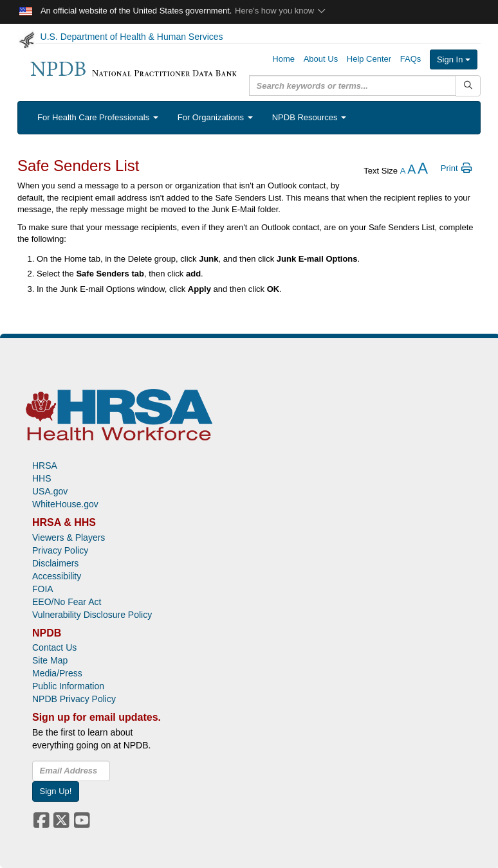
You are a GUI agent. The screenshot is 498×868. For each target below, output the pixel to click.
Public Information (68, 686)
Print (457, 168)
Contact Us (54, 647)
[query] (353, 86)
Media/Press (57, 673)
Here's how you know (281, 11)
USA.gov (50, 491)
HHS (42, 478)
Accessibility (57, 576)
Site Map (50, 660)
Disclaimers (55, 563)
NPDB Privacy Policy (74, 699)
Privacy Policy (60, 550)
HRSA (45, 466)
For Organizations (215, 117)
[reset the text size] (411, 171)
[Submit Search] (468, 86)
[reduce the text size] (403, 171)
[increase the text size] (423, 171)
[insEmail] (71, 771)
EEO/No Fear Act (67, 602)
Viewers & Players (69, 538)
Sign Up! (56, 791)
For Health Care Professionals (98, 117)
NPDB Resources (309, 117)
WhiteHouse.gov (65, 504)
